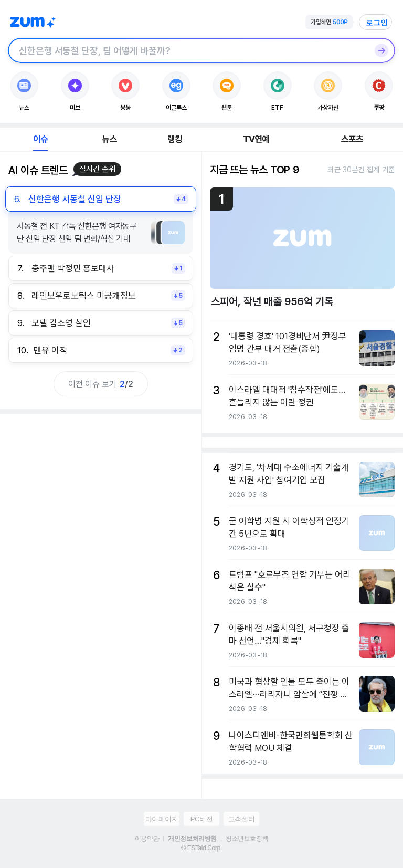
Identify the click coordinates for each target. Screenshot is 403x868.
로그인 (377, 23)
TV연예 (256, 139)
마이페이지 (162, 819)
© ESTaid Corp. (201, 848)
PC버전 (201, 819)
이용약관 (147, 839)
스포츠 (352, 139)
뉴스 (109, 139)
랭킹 (175, 139)
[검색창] (188, 50)
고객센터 (241, 819)
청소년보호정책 (247, 839)
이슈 (40, 139)
